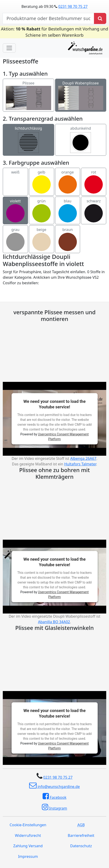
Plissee (28, 90)
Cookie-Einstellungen (28, 825)
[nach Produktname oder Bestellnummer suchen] (48, 18)
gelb (42, 182)
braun (68, 239)
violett (15, 211)
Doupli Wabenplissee (81, 90)
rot (94, 182)
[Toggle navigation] (9, 48)
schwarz (94, 211)
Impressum (28, 856)
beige (42, 239)
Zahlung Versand (28, 846)
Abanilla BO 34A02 (54, 622)
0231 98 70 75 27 (73, 6)
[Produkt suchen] (100, 18)
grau (15, 239)
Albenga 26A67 (83, 458)
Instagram (54, 807)
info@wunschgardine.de (54, 785)
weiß (15, 182)
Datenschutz (81, 846)
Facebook (54, 796)
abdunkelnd (81, 140)
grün (42, 211)
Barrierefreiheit (81, 835)
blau (68, 211)
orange (68, 182)
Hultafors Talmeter (80, 464)
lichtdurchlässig (28, 140)
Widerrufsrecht (28, 835)
